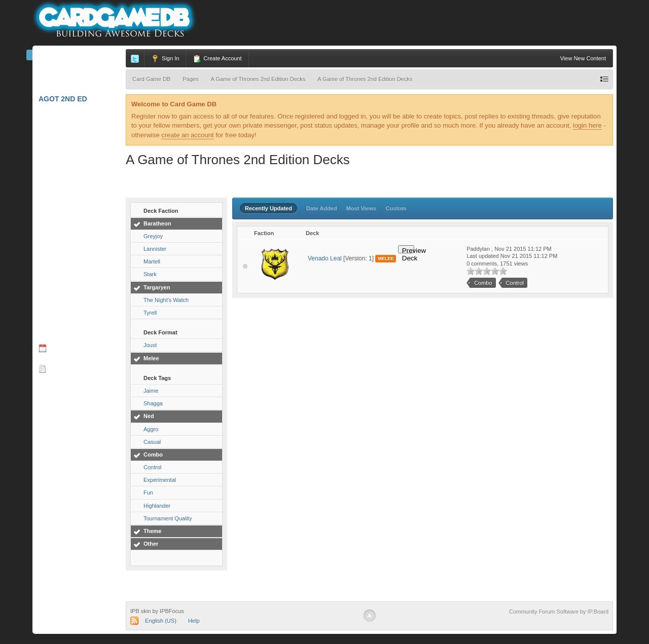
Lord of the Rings (78, 161)
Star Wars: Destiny (80, 181)
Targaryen (157, 287)
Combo (153, 454)
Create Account (217, 59)
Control (152, 467)
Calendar (64, 348)
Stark (150, 274)
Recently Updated (268, 208)
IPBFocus (172, 611)
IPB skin (140, 611)
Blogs (57, 369)
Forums (60, 327)
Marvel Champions (79, 78)
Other (151, 544)
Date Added (322, 208)
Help (194, 621)
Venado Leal (325, 258)
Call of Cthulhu (75, 244)
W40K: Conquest (74, 285)
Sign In (165, 59)
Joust (150, 345)
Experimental (160, 480)
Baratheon (157, 223)
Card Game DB (72, 57)
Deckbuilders (70, 451)
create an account (187, 135)
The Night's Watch (166, 300)
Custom (396, 208)
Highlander (157, 506)
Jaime (151, 391)
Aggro (151, 429)
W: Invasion (64, 306)
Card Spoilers (71, 431)
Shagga (153, 403)
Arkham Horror (74, 119)
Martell (152, 261)
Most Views (362, 208)
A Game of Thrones (80, 202)
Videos (52, 410)
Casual (152, 442)
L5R (48, 140)
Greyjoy (153, 236)
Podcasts (58, 389)
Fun (148, 493)
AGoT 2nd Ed (66, 99)
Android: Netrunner (80, 226)
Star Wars (63, 264)
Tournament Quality (168, 518)
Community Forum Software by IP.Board (559, 612)
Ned (149, 416)
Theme (152, 531)
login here (587, 125)
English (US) (161, 621)
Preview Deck (408, 250)
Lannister (155, 249)
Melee (151, 358)
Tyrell (150, 313)
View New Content (583, 58)
